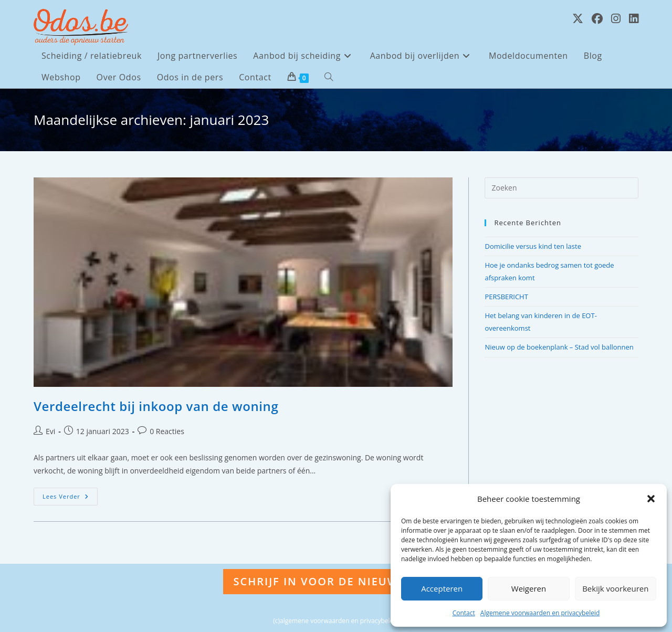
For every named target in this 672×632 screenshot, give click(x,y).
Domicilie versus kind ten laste (533, 246)
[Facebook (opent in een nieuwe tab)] (597, 19)
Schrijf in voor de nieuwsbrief (336, 581)
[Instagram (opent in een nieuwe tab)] (616, 19)
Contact (464, 613)
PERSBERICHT (506, 297)
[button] (651, 499)
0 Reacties (167, 431)
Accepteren (442, 588)
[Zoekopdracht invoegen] (561, 188)
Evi (50, 431)
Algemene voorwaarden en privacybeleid (540, 613)
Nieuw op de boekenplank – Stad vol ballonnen (559, 347)
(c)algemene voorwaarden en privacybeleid (336, 621)
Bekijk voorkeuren (615, 588)
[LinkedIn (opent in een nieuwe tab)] (634, 19)
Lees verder (70, 498)
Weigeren (529, 588)
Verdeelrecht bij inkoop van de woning (156, 406)
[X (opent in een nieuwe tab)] (578, 19)
